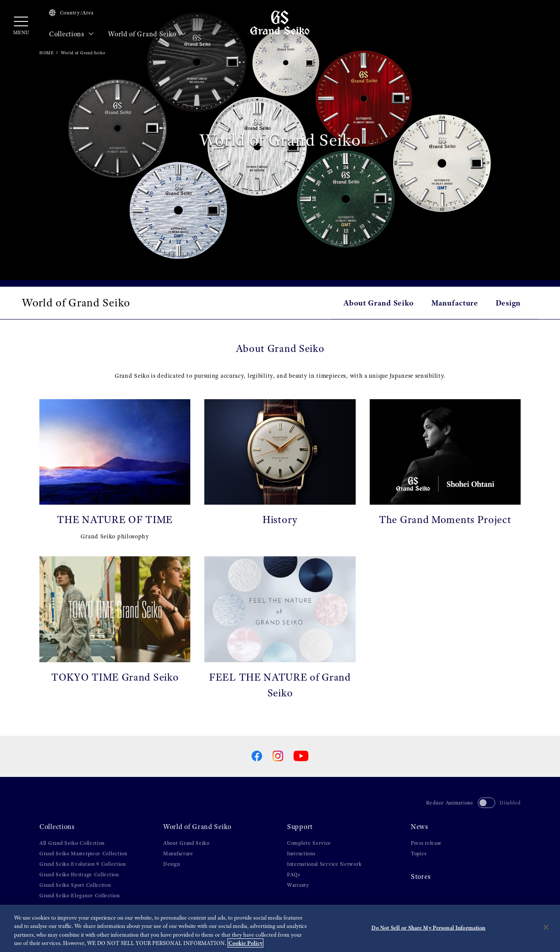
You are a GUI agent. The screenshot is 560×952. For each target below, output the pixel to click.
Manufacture (455, 303)
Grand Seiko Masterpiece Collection (83, 854)
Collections (72, 34)
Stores (421, 877)
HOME (47, 53)
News (420, 827)
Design (508, 303)
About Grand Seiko (379, 303)
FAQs (294, 875)
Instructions (301, 854)
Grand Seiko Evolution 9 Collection (83, 864)
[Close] (546, 929)
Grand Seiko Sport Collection (75, 885)
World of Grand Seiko (147, 34)
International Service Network (324, 864)
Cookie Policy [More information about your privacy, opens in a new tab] (245, 945)
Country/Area (71, 13)
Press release (426, 843)
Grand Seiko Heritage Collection (79, 875)
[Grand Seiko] (280, 22)
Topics (418, 854)
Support (300, 827)
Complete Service (309, 843)
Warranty (298, 885)
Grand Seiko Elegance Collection (80, 896)
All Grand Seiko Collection (72, 843)
